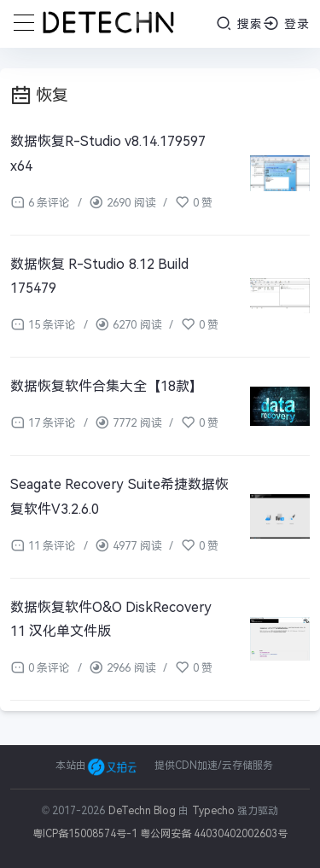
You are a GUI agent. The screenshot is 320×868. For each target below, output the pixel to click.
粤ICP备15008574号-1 (85, 834)
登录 (286, 23)
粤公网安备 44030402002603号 (214, 834)
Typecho (213, 811)
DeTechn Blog (144, 811)
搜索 (239, 23)
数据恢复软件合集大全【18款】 (107, 386)
